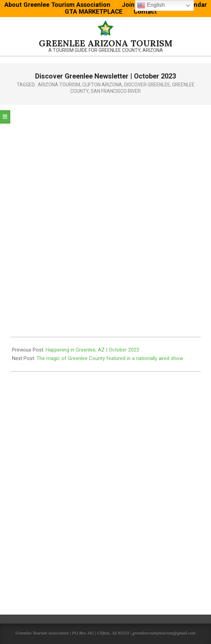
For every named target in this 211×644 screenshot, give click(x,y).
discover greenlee (147, 85)
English (151, 5)
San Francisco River (116, 91)
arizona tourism (59, 85)
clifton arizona (102, 85)
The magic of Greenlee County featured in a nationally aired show (110, 358)
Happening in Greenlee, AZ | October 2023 (92, 350)
